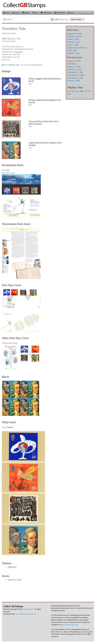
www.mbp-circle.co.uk (70, 625)
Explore (26, 13)
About (71, 13)
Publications (46, 13)
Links (35, 13)
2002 (69, 91)
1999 (81, 91)
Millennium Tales (15, 580)
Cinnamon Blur (28, 609)
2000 (77, 91)
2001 (73, 91)
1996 (69, 94)
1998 (85, 91)
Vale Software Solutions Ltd (25, 614)
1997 (89, 91)
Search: (8, 19)
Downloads (60, 13)
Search (16, 13)
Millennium (12, 567)
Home (6, 13)
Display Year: (62, 19)
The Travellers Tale (11, 65)
